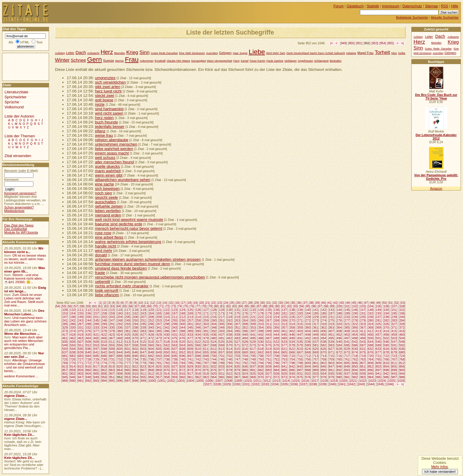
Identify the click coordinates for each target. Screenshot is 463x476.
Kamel (244, 61)
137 (284, 310)
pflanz (100, 131)
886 (292, 370)
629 (347, 349)
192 (371, 313)
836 (245, 366)
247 (112, 320)
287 (81, 324)
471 (143, 338)
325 (379, 324)
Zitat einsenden (18, 156)
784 (182, 363)
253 (159, 320)
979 (331, 377)
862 (104, 370)
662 (261, 352)
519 (175, 342)
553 (96, 345)
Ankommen (147, 61)
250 (136, 320)
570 (229, 345)
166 (167, 313)
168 (182, 313)
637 (65, 352)
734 (136, 359)
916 (182, 374)
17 (183, 303)
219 (237, 317)
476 (182, 338)
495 (331, 338)
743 (206, 359)
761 (347, 359)
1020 (344, 381)
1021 (353, 381)
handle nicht (106, 246)
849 (347, 366)
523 (206, 342)
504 (402, 338)
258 (198, 320)
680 (402, 352)
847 (331, 366)
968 (245, 377)
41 (330, 303)
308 (245, 324)
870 (167, 370)
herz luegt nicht (108, 91)
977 (316, 377)
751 (269, 359)
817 (96, 366)
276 (339, 320)
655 (206, 352)
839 (269, 366)
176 (245, 313)
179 (269, 313)
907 (112, 374)
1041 (342, 384)
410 (355, 331)
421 (96, 335)
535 (300, 342)
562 (167, 345)
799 (300, 363)
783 (175, 363)
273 (316, 320)
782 (167, 363)
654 (198, 352)
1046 (390, 384)
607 (175, 349)
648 (151, 352)
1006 (209, 381)
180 (276, 313)
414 (386, 331)
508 (88, 342)
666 (292, 352)
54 (58, 306)
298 (167, 324)
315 (300, 324)
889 (316, 370)
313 (284, 324)
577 (284, 345)
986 (386, 377)
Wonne (119, 61)
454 (355, 335)
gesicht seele (106, 197)
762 (355, 359)
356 (276, 327)
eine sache (105, 184)
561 (159, 345)
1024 (382, 381)
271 (300, 320)
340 (151, 327)
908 (120, 374)
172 (214, 313)
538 (324, 342)
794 (261, 363)
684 (88, 356)
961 (190, 377)
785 (190, 363)
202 (104, 317)
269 (284, 320)
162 (136, 313)
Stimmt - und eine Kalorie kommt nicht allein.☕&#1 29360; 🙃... (24, 278)
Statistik (373, 6)
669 (316, 352)
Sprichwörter (15, 97)
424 (120, 335)
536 (308, 342)
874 (198, 370)
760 (339, 359)
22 (214, 303)
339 (143, 327)
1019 (334, 381)
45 (354, 303)
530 (261, 342)
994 (104, 381)
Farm (237, 61)
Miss (394, 53)
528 (245, 342)
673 (347, 352)
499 (363, 338)
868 (151, 370)
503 (394, 338)
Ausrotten (212, 53)
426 (136, 335)
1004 (190, 381)
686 (104, 356)
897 (379, 370)
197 (65, 317)
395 (237, 331)
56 (70, 306)
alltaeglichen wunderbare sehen (123, 180)
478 (198, 338)
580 (308, 345)
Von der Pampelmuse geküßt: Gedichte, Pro (436, 177)
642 (104, 352)
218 (229, 317)
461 (65, 338)
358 (292, 327)
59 (88, 306)
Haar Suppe (240, 53)
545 (379, 342)
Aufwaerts (93, 53)
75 (186, 306)
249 (128, 320)
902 (73, 374)
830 (198, 366)
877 (222, 370)
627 (331, 349)
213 (190, 317)
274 (324, 320)
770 (73, 363)
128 (214, 310)
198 (73, 317)
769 (65, 363)
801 (316, 363)
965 (222, 377)
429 (159, 335)
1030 (237, 384)
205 (128, 317)
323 (363, 324)
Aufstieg (60, 53)
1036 (294, 384)
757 (316, 359)
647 (143, 352)
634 (386, 349)
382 (136, 331)
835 (237, 366)
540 (339, 342)
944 (402, 374)
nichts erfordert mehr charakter (122, 286)
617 (253, 349)
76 (192, 306)
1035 (284, 384)
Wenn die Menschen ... (22, 334)
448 (308, 335)
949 (343, 43)
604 (151, 349)
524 (214, 342)
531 (269, 342)
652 (182, 352)
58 (82, 306)
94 (302, 306)
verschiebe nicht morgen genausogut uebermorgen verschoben (150, 277)
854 (386, 366)
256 (182, 320)
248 (120, 320)
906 (104, 374)
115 (112, 310)
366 (355, 327)
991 (81, 381)
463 (81, 338)
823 (143, 366)
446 (292, 335)
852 (371, 366)
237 (379, 317)
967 (237, 377)
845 (316, 366)
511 (112, 342)
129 (222, 310)
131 (237, 310)
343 (175, 327)
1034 (275, 384)
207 (143, 317)
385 (159, 331)
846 (324, 366)
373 (65, 331)
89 (271, 306)
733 (128, 359)
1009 (238, 381)
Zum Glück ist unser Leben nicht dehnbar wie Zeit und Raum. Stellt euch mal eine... (24, 300)
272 (308, 320)
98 (326, 306)
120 (151, 310)
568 (214, 345)
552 (88, 345)
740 (182, 359)
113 (96, 310)
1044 (371, 384)
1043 (361, 384)
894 (355, 370)
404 (308, 331)
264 (245, 320)
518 (167, 342)
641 (96, 352)
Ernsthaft (160, 61)
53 (403, 303)
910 (136, 374)
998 (135, 381)
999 (143, 381)
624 (308, 349)
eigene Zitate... (16, 396)
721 (379, 356)
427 (143, 335)
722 (386, 356)
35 (293, 303)
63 (113, 306)
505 (65, 342)
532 (276, 342)
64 (119, 306)
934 (324, 374)
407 (331, 331)
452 (339, 335)
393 (222, 331)
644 (120, 352)
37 (305, 303)
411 (363, 331)
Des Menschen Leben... (24, 312)
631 (363, 349)
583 (331, 345)
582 (324, 345)
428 (151, 335)
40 (324, 303)
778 (136, 363)
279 (363, 320)
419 (81, 335)
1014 (286, 381)
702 (229, 356)
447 (300, 335)
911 (143, 374)
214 (198, 317)
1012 (267, 381)
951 (359, 43)
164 (151, 313)
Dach (81, 52)
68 (143, 306)
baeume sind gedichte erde (119, 224)
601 (128, 349)
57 (76, 306)
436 (214, 335)
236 (371, 317)
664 (276, 352)
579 (300, 345)
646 (136, 352)
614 (229, 349)
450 (324, 335)
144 (339, 310)
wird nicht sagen (109, 113)
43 (342, 303)
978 (324, 377)
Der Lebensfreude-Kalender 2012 (436, 137)
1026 (401, 381)
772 (88, 363)
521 (190, 342)
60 (94, 306)
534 (292, 342)
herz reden (104, 118)
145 (347, 310)
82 (229, 306)
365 (347, 327)
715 (331, 356)
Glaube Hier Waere (178, 61)
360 (308, 327)
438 (229, 335)
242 (73, 320)
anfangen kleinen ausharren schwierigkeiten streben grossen (148, 259)
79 (210, 306)
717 (347, 356)
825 (159, 366)
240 (402, 317)
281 (379, 320)
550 (73, 345)
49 (378, 303)
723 (394, 356)
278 (355, 320)
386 (167, 331)
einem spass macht (112, 153)
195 (394, 313)
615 (237, 349)
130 (229, 310)
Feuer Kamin (257, 61)
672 (339, 352)
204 (120, 317)
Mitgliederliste (14, 211)
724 (402, 356)
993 (96, 381)
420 (88, 335)
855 (394, 366)
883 (269, 370)
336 (120, 327)
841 (284, 366)
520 (182, 342)
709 (284, 356)
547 (394, 342)
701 (222, 356)
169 (190, 313)
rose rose (103, 233)
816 (88, 366)
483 (237, 338)
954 (383, 43)
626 (324, 349)
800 (308, 363)
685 (96, 356)
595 (81, 349)
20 (201, 303)
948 (88, 377)
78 (204, 306)
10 (141, 303)
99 (332, 306)
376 (88, 331)
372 (402, 327)
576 (276, 345)
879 (237, 370)
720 (371, 356)
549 (65, 345)
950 (351, 43)
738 (167, 359)
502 (386, 338)
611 (206, 349)
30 (263, 303)
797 (284, 363)
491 (300, 338)
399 (269, 331)
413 (379, 331)
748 (245, 359)
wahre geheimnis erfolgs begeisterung (128, 242)
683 (81, 356)
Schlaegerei (321, 61)
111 (81, 310)
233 (347, 317)
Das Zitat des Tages (19, 225)
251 (143, 320)
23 (220, 303)
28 (250, 303)
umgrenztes (105, 78)
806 (355, 363)
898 (386, 370)
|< (332, 43)
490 (292, 338)
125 (190, 310)
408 (339, 331)
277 (347, 320)
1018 (325, 381)
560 (151, 345)
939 (363, 374)
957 (159, 377)
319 (331, 324)
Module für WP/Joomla (21, 232)
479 (206, 338)
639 (81, 352)
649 (159, 352)
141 (316, 310)
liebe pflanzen (107, 295)
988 (402, 377)
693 (159, 356)
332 (88, 327)
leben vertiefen (108, 211)
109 (65, 310)
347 (206, 327)
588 (371, 345)
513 (128, 342)
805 (347, 363)
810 (386, 363)
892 (339, 370)
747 (237, 359)
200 (88, 317)
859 (81, 370)
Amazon (436, 188)
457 (379, 335)
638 (73, 352)
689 (128, 356)
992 (88, 381)
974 (292, 377)
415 (394, 331)
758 (324, 359)
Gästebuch (355, 6)
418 (73, 335)
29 (256, 303)
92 (290, 306)
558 (136, 345)
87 (259, 306)
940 (371, 374)
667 (300, 352)
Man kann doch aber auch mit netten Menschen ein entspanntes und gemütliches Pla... (24, 343)
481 (222, 338)
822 (136, 366)
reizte (100, 104)
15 (171, 303)
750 (261, 359)
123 (175, 310)
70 (155, 306)
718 (355, 356)
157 (96, 313)
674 (355, 352)
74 (180, 306)
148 (371, 310)
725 (65, 359)
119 (143, 310)
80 (216, 306)
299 (175, 324)
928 (276, 374)
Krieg (132, 52)
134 (261, 310)
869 (159, 370)
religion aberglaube (112, 140)
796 (276, 363)
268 (276, 320)
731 (112, 359)
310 (261, 324)
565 (190, 345)
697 (190, 356)
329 (65, 327)
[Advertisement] (20, 66)
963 (206, 377)
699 (206, 356)
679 (394, 352)
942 (386, 374)
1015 (296, 381)
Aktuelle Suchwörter (445, 17)
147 (363, 310)
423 (112, 335)
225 (284, 317)
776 (120, 363)
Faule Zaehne (275, 61)
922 (229, 374)
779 (143, 363)
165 (159, 313)
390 (198, 331)
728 (88, 359)
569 (222, 345)
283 (394, 320)
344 (182, 327)
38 (311, 303)
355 (269, 327)
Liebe (257, 52)
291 (112, 324)
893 (347, 370)
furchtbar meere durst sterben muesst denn (133, 264)
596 (88, 349)
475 (175, 338)
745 (222, 359)
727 (81, 359)
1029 (227, 384)
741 (190, 359)
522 (198, 342)
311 (269, 324)
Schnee (78, 60)
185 (316, 313)
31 (269, 303)
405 (316, 331)
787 (206, 363)
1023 (372, 381)
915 (175, 374)
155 (81, 313)
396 (245, 331)
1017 (315, 381)
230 (324, 317)
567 (206, 345)
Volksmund (14, 107)
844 (308, 366)
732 (120, 359)
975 (300, 377)
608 (182, 349)
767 (394, 359)
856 (402, 366)
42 (336, 303)
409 (347, 331)
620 (276, 349)
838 (261, 366)
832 (214, 366)
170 (198, 313)
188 (339, 313)
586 (355, 345)
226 (292, 317)
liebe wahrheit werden (114, 149)
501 (379, 338)
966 (229, 377)
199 (81, 317)
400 (276, 331)
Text (39, 42)
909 (128, 374)
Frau (132, 59)
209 (159, 317)
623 (300, 349)
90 (277, 306)
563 (175, 345)
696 (182, 356)
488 (276, 338)
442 (261, 335)
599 (112, 349)
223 (269, 317)
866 (136, 370)
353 (253, 327)
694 (167, 356)
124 (182, 310)
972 (276, 377)
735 (143, 359)
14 (165, 303)
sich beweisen (107, 189)
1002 (171, 381)
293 (128, 324)
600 (120, 349)
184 (308, 313)
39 (317, 303)
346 (198, 327)
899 (394, 370)
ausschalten (106, 202)
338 (136, 327)
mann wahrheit (108, 171)
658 (229, 352)
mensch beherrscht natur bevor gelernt (129, 228)
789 (222, 363)
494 (324, 338)
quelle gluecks (107, 166)
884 (276, 370)
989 (65, 381)
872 (182, 370)
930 (292, 374)
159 (112, 313)
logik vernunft (107, 290)
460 (402, 335)
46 (360, 303)
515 (143, 342)
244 (88, 320)
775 (112, 363)
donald (101, 255)
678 (386, 352)
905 (96, 374)
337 (128, 327)
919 (206, 374)
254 (167, 320)
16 (177, 303)
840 (276, 366)
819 (112, 366)
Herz (107, 52)
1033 (265, 384)
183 (300, 313)
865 (128, 370)
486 (261, 338)
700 (214, 356)
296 (151, 324)
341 (159, 327)
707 (269, 356)
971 (269, 377)
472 (151, 338)
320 (339, 324)
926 (261, 374)
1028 (217, 384)
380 (120, 331)
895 (363, 370)
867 (143, 370)
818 (104, 366)
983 (363, 377)
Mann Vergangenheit (220, 61)
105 (379, 306)
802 (324, 363)
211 (175, 317)
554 (104, 345)
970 (261, 377)
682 (73, 356)
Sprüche (12, 102)
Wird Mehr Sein (276, 53)
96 (314, 306)
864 (120, 370)
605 (159, 349)
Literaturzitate (16, 92)
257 (190, 320)
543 (363, 342)
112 (88, 310)
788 (214, 363)
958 (167, 377)
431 (175, 335)
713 (316, 356)
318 (324, 324)
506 (73, 342)
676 (371, 352)
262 (229, 320)
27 (244, 303)
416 (402, 331)
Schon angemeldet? (19, 207)
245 (96, 320)
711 (300, 356)
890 (324, 370)
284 (402, 320)
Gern (94, 59)
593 (65, 349)
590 (386, 345)
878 (229, 370)
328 (402, 324)
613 (222, 349)
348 (214, 327)
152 (402, 310)
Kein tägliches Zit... (19, 435)
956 (151, 377)
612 (214, 349)
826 (167, 366)
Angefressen (305, 61)
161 (128, 313)
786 (198, 363)
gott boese (104, 100)
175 (237, 313)
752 (276, 359)
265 (253, 320)
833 (222, 366)
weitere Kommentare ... (21, 376)
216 (214, 317)
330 (73, 327)
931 (300, 374)
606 (167, 349)
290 (104, 324)
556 (120, 345)
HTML (25, 42)
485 (253, 338)
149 (379, 310)
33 (281, 303)
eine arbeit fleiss (109, 237)
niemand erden (108, 215)
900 (402, 370)
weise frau (104, 135)
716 (339, 356)
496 (339, 338)
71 (162, 306)
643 (112, 352)
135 (269, 310)
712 (308, 356)
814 (73, 366)
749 (253, 359)
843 (300, 366)
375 (81, 331)
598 (104, 349)
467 (112, 338)
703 (237, 356)
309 (253, 324)
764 (371, 359)
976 (308, 377)
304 (214, 324)
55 (64, 306)
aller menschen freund (114, 162)
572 (245, 345)
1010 (248, 381)
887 (300, 370)
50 (384, 303)
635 (394, 349)
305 (222, 324)
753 (284, 359)
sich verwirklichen (110, 82)
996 (120, 381)
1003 (181, 381)
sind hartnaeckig (109, 109)
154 (73, 313)
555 (112, 345)
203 (112, 317)
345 (190, 327)
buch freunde (106, 122)
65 (125, 306)
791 (237, 363)
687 (112, 356)
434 (198, 335)
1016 (305, 381)
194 (386, 313)
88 (265, 306)
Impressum (391, 6)
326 (386, 324)
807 (363, 363)
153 (65, 313)
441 (253, 335)
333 (96, 327)
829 (190, 366)
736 (151, 359)
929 (284, 374)
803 (331, 363)
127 (206, 310)
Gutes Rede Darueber (164, 53)
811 (394, 363)
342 (167, 327)
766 (386, 359)
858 (73, 370)
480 (214, 338)
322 (355, 324)
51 (391, 303)
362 (324, 327)
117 (128, 310)
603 (143, 349)
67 (137, 306)
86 (253, 306)
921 (222, 374)
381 (128, 331)
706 (261, 356)
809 (379, 363)
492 (308, 338)
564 (182, 345)
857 (65, 370)
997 (128, 381)
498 (355, 338)
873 (190, 370)
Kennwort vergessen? (20, 193)
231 (331, 317)
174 (229, 313)
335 (112, 327)
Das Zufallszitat (16, 229)
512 (120, 342)
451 (331, 335)
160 (120, 313)
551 (81, 345)
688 (120, 356)
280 (371, 320)
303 (206, 324)
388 (182, 331)
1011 (257, 381)
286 (73, 324)
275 (331, 320)
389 (190, 331)
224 (276, 317)
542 (355, 342)
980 (339, 377)
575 (269, 345)
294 (136, 324)
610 (198, 349)
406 (324, 331)
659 (237, 352)
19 (195, 303)
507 (81, 342)
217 (222, 317)
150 (386, 310)
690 (136, 356)
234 (355, 317)
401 (284, 331)
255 (175, 320)
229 (316, 317)
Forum (339, 6)
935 (331, 374)
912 (151, 374)
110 (73, 310)
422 (104, 335)
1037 (304, 384)
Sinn (145, 52)
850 (355, 366)
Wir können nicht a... (24, 250)
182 (292, 313)
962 (198, 377)
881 (253, 370)
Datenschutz (412, 6)
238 (386, 317)
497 (347, 338)
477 (190, 338)
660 (245, 352)
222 (261, 317)
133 (253, 310)
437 (222, 335)
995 (112, 381)
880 (245, 370)
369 (379, 327)
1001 (162, 381)
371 (394, 327)
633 (379, 349)
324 (371, 324)
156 (88, 313)
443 (269, 335)
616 (245, 349)
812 (402, 363)
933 (316, 374)
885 (284, 370)
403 (300, 331)
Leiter (70, 53)
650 (167, 352)
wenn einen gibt (109, 175)
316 (308, 324)
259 (206, 320)
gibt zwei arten (108, 87)
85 (247, 306)
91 (283, 306)
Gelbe (402, 53)
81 (222, 306)
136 (276, 310)
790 (229, 363)
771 (81, 363)
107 (394, 306)
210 (167, 317)
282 (386, 320)
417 (65, 335)
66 (131, 306)
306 (229, 324)
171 (206, 313)
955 (391, 43)
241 (65, 320)
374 (73, 331)
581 (316, 345)
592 (402, 345)
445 (284, 335)
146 (355, 310)
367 (363, 327)
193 (379, 313)
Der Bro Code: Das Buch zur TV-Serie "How (436, 97)
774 (104, 363)
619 (269, 349)
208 (151, 317)
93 (296, 306)
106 (386, 306)
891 (331, 370)
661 (253, 352)
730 (104, 359)
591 (394, 345)
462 (73, 338)
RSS (445, 6)
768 (402, 359)
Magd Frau (365, 53)
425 (128, 335)
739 (175, 359)
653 (190, 352)
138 (292, 310)
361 (316, 327)
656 (214, 352)
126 (198, 310)
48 (372, 303)
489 (284, 338)
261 (222, 320)
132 (245, 310)
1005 (200, 381)
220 (245, 317)
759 (331, 359)
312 (276, 324)
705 (253, 356)
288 (88, 324)
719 (363, 356)
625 (316, 349)
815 (81, 366)
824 (151, 366)
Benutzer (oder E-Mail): (21, 171)
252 (151, 320)
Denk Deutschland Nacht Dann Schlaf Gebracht (316, 53)
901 (65, 374)
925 (253, 374)
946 (73, 377)
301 (190, 324)
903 (81, 374)
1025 (392, 381)
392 (214, 331)
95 (308, 306)
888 (308, 370)
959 (175, 377)
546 (386, 342)
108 (402, 306)
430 (167, 335)
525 (222, 342)
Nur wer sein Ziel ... (24, 355)
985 (379, 377)
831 (206, 366)
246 (104, 320)
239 (394, 317)
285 (65, 324)
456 (371, 335)
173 (222, 313)
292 (120, 324)
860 (88, 370)
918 (198, 374)
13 (159, 303)
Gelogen (225, 53)
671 (331, 352)
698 (198, 356)
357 (284, 327)
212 (182, 317)
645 (128, 352)
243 (81, 320)
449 (316, 335)
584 (339, 345)
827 (175, 366)
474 (167, 338)
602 (136, 349)
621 (284, 349)
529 (253, 342)
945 (65, 377)
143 (331, 310)
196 (402, 313)
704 (245, 356)
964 (214, 377)
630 (355, 349)
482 (229, 338)
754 (292, 359)
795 (269, 363)
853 (379, 366)
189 (347, 313)
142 (324, 310)
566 (198, 345)
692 (151, 356)
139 (300, 310)
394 (229, 331)
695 (175, 356)
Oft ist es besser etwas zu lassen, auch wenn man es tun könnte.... (25, 259)
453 (347, 335)
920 (214, 374)
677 (379, 352)
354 (261, 327)
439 (237, 335)
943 (394, 374)
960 (182, 377)
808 (371, 363)
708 (276, 356)
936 (339, 374)
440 (245, 335)
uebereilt (103, 282)
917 (190, 374)
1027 (208, 384)
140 (308, 310)
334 (104, 327)
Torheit (382, 52)
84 (241, 306)
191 (363, 313)
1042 (351, 384)
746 (229, 359)
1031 (246, 384)
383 (143, 331)
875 (206, 370)
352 (245, 327)
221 (253, 317)
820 (120, 366)
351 (237, 327)
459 (394, 335)
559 (143, 345)
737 (159, 359)
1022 (363, 381)
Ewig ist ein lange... (25, 289)
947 (81, 377)
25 (232, 303)
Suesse (109, 61)
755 (300, 359)
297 (159, 324)
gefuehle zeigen (109, 206)
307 (237, 324)
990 (73, 381)
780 (151, 363)
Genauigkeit (198, 61)
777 (128, 363)
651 (175, 352)
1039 (323, 384)
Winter (62, 60)
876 (214, 370)
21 (208, 303)
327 (394, 324)
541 (347, 342)
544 (371, 342)
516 (151, 342)
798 (292, 363)
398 (261, 331)
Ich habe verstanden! (440, 472)
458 (386, 335)
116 (120, 310)
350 (229, 327)
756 (308, 359)
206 (136, 317)
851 (363, 366)
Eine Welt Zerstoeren (192, 53)
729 (96, 359)
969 (253, 377)
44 (348, 303)
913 (159, 374)
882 (261, 370)
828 (182, 366)
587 (363, 345)
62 (107, 306)
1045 (380, 384)
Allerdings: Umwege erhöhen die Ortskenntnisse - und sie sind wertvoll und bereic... (25, 366)
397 (253, 331)
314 (292, 324)
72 (167, 306)
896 (371, 370)
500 (371, 338)
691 (143, 356)
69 (149, 306)
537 (316, 342)
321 (347, 324)
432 (182, 335)
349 (222, 327)
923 (237, 374)
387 (175, 331)
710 (292, 356)
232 (339, 317)
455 (363, 335)
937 (347, 374)
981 (347, 377)
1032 (255, 384)
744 (214, 359)
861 (96, 370)
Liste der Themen (20, 136)
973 (284, 377)
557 (128, 345)
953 (375, 43)
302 (198, 324)
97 (320, 306)
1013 (276, 381)
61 (100, 306)
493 (316, 338)
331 (81, 327)
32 (275, 303)
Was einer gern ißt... (25, 270)
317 (316, 324)
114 (104, 310)
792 (245, 363)
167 (175, 313)
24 (226, 303)
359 (300, 327)
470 (136, 338)
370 (386, 327)
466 (104, 338)
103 (363, 306)
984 (371, 377)
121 (159, 310)
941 (379, 374)
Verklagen (290, 61)
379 (112, 331)
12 (153, 303)
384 (151, 331)
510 (104, 342)
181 (284, 313)
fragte (100, 273)
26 (238, 303)
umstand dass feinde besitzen (121, 268)
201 (96, 317)
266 (261, 320)
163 (143, 313)
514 (136, 342)
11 (146, 303)
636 (402, 349)
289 (96, 324)
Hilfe (455, 6)
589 (379, 345)
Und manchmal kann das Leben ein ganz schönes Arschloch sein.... (25, 321)
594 (73, 349)
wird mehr (104, 251)
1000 (152, 381)
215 (206, 317)
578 (292, 345)
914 (167, 374)
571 (237, 345)
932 (308, 374)
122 (167, 310)
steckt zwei (105, 96)
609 (190, 349)
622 (292, 349)
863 (112, 370)
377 (96, 331)
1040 (332, 384)
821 (128, 366)
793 (253, 363)
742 (198, 359)
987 (394, 377)
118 (136, 310)
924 (245, 374)
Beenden (120, 53)
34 (287, 303)
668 (308, 352)
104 (371, 306)
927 (269, 374)
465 (96, 338)
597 (96, 349)
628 (339, 349)
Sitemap (431, 6)
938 (355, 374)
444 (276, 335)
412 (371, 331)
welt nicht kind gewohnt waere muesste (129, 220)
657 (222, 352)
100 (339, 306)
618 (261, 349)
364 (339, 327)
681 (65, 356)
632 (371, 349)
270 (292, 320)
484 (245, 338)
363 (331, 327)
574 (261, 345)
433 (190, 335)
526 (229, 342)
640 (88, 352)
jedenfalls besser (110, 127)
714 (324, 356)
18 (189, 303)
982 (355, 377)
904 (88, 374)
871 (175, 370)
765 (379, 359)
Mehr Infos (439, 467)
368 (371, 327)
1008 (229, 381)
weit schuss (105, 158)
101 (347, 306)
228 (308, 317)
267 (269, 320)
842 (292, 366)
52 (397, 303)
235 (363, 317)
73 (174, 306)
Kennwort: (12, 180)
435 (206, 335)
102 (355, 306)
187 (331, 313)
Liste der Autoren (19, 116)
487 (269, 338)
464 (88, 338)
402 (292, 331)
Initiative (351, 53)
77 (198, 306)
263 (237, 320)
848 (339, 366)
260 (214, 320)
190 (355, 313)
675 (363, 352)
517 (159, 342)
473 (159, 338)
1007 (219, 381)
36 (299, 303)
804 (339, 363)
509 (96, 342)
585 (347, 345)
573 (253, 345)
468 (120, 338)
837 (253, 366)
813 (65, 366)
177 (253, 313)
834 (229, 366)
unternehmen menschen (116, 144)
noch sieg (103, 193)
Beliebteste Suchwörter (412, 17)
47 (366, 303)
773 (96, 363)
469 (128, 338)
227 (300, 317)
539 (331, 342)
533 (284, 342)
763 (363, 359)
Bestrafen (336, 61)
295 (143, 324)
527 (237, 342)
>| (402, 43)
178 (261, 313)
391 (206, 331)
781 (159, 363)
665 (284, 352)
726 (73, 359)
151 (394, 310)
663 (269, 352)
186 (324, 313)
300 (182, 324)
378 (104, 331)
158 (104, 313)
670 (324, 352)
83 (235, 306)
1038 (313, 384)
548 (402, 342)
